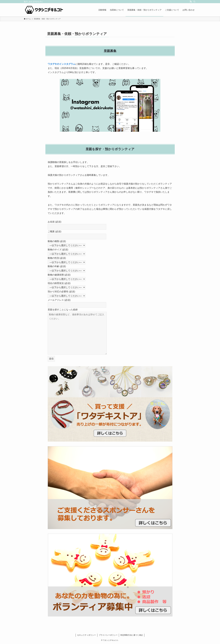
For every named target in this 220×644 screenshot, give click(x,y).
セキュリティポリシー (87, 635)
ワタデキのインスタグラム (62, 64)
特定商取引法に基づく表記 (132, 635)
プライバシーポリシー (108, 635)
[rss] (191, 2)
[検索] (194, 2)
